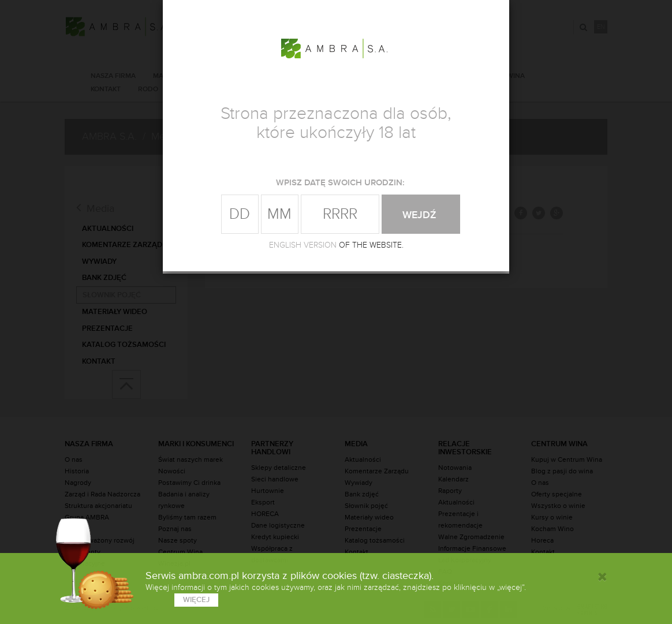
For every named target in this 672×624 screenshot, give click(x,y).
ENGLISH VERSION (303, 245)
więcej (196, 600)
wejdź (421, 215)
